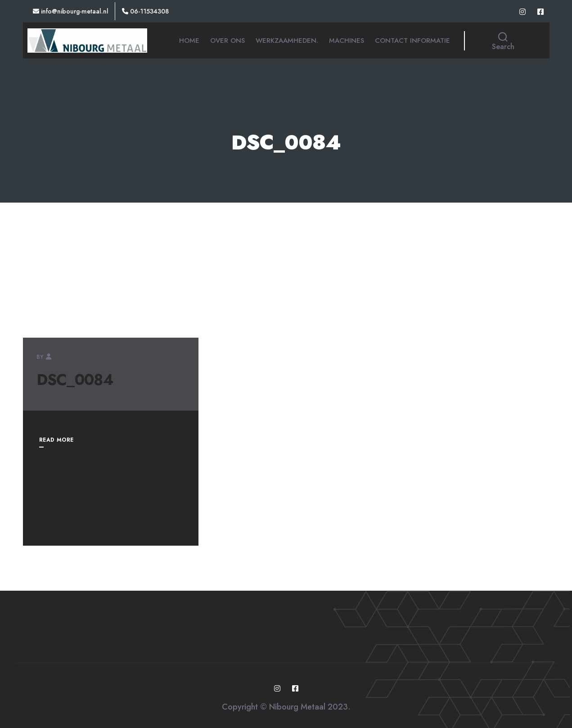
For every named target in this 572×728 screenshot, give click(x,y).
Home (189, 41)
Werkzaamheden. (287, 41)
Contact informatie (412, 41)
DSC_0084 (75, 380)
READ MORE (56, 440)
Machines (347, 41)
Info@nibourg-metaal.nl (71, 11)
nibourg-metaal (81, 357)
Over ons (227, 41)
